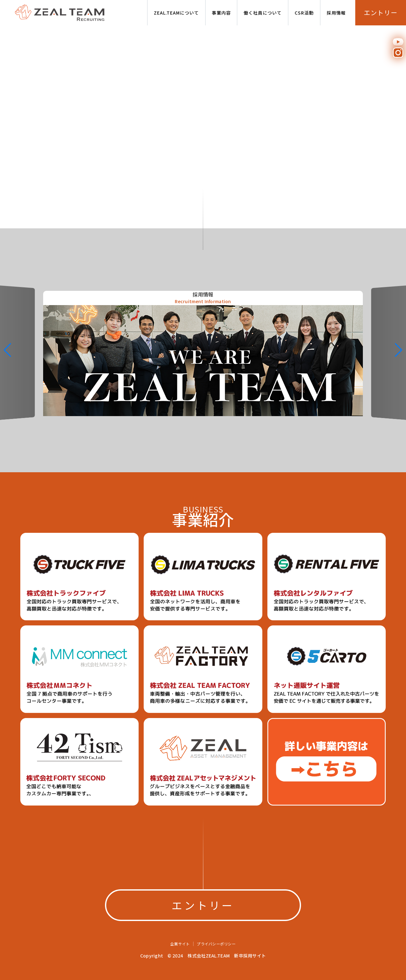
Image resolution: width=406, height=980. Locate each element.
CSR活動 (304, 13)
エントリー (381, 13)
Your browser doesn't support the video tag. (203, 127)
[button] (399, 350)
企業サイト (180, 944)
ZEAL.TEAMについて (176, 13)
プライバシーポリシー (216, 944)
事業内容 (221, 13)
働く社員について (263, 13)
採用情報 (336, 13)
